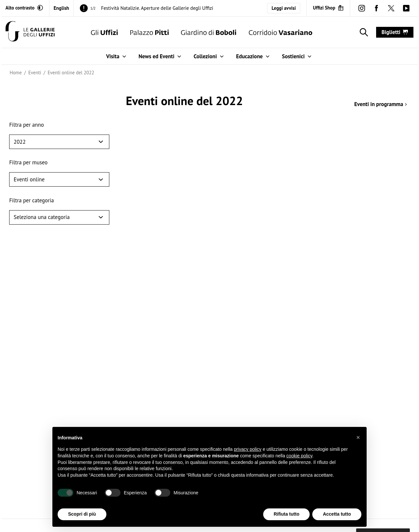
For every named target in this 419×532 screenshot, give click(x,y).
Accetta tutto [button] (337, 514)
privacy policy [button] (248, 449)
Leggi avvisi (284, 8)
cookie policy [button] (299, 456)
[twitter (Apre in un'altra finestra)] (391, 8)
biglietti (395, 32)
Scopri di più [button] (82, 514)
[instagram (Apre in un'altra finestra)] (362, 8)
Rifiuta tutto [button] (287, 514)
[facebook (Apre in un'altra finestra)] (377, 8)
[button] (358, 437)
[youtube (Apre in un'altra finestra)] (406, 8)
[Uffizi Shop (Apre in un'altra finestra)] (328, 8)
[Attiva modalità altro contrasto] (24, 8)
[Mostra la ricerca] (363, 32)
